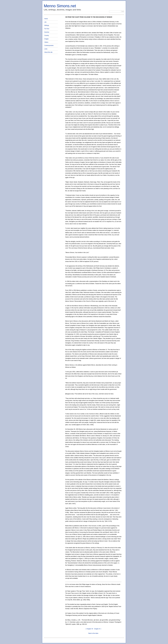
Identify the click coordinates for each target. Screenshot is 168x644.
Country (47, 35)
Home (46, 19)
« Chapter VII (89, 629)
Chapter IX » (98, 629)
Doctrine (47, 32)
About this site (48, 52)
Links (46, 49)
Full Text (47, 29)
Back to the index (93, 633)
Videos (46, 42)
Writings (47, 25)
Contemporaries (49, 46)
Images (46, 39)
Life (45, 22)
